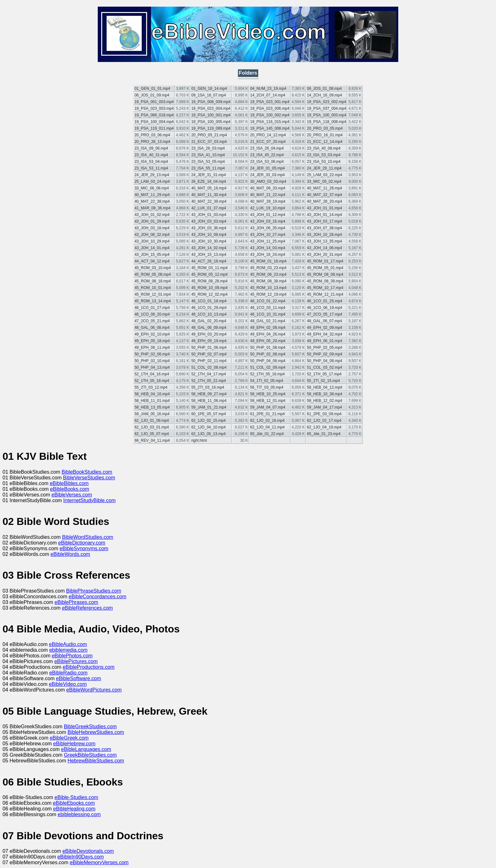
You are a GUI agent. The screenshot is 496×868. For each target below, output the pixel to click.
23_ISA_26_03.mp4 (208, 148)
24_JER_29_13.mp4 (152, 175)
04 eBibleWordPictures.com (34, 690)
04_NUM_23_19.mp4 (268, 89)
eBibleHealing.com (74, 809)
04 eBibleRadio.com (26, 673)
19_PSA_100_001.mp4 (211, 115)
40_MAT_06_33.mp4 (268, 188)
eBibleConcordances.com (97, 597)
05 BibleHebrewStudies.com (35, 732)
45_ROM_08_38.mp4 (268, 281)
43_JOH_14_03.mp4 (268, 248)
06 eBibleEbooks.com (28, 803)
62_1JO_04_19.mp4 (324, 427)
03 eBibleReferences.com (32, 608)
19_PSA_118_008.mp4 (326, 122)
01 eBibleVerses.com (27, 495)
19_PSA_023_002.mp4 (326, 102)
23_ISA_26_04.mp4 (267, 148)
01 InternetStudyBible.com (33, 500)
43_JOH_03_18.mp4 (152, 228)
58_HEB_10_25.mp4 (268, 394)
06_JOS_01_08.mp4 (324, 89)
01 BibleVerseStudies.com (33, 478)
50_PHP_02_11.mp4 (209, 361)
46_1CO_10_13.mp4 (209, 314)
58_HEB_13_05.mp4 (152, 407)
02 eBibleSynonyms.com (31, 548)
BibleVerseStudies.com (89, 478)
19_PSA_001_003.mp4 (154, 102)
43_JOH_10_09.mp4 (209, 235)
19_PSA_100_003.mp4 (326, 115)
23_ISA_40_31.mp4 (151, 155)
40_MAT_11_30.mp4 (209, 195)
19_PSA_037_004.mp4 (326, 108)
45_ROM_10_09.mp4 (210, 288)
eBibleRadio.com (68, 673)
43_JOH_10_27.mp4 (268, 235)
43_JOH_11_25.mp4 (268, 241)
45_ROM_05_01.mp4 (325, 268)
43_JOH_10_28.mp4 (324, 235)
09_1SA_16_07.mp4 (209, 95)
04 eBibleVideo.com (26, 684)
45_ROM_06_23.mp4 (268, 274)
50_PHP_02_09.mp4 (324, 354)
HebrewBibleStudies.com (96, 761)
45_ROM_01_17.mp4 (325, 261)
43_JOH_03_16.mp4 (268, 221)
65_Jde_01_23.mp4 (324, 434)
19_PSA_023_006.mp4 (270, 108)
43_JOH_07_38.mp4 (324, 228)
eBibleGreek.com (69, 738)
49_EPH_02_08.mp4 (268, 328)
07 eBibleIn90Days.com (30, 857)
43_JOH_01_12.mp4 (268, 215)
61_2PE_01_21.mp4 (267, 414)
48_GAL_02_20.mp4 (209, 321)
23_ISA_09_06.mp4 (151, 148)
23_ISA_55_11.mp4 (208, 168)
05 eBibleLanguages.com (32, 749)
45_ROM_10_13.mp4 (268, 288)
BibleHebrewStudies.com (96, 732)
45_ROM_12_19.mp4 (268, 294)
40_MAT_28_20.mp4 (324, 201)
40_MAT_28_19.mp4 (268, 201)
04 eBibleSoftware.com (29, 678)
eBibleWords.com (70, 554)
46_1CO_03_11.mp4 (268, 308)
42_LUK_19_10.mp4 (268, 208)
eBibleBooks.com (70, 489)
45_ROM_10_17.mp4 (325, 288)
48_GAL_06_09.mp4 (209, 328)
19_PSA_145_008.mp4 (270, 128)
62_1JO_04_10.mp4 (209, 427)
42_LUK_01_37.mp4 (209, 208)
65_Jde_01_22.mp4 (267, 434)
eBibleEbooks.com (74, 803)
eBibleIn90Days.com (81, 857)
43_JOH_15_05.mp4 (152, 255)
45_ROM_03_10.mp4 (153, 268)
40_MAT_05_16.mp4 (209, 188)
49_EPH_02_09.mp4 (324, 328)
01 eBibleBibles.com (26, 483)
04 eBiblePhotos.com (27, 656)
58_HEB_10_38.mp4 (324, 394)
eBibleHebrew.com (74, 744)
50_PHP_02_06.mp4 (152, 354)
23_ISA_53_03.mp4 (324, 155)
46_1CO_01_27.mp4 (152, 308)
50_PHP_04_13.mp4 (152, 367)
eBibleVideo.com (68, 684)
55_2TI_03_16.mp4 (208, 387)
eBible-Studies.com (77, 797)
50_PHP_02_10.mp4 (152, 361)
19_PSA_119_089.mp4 (211, 128)
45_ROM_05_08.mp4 (153, 274)
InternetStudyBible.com (89, 500)
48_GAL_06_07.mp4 (324, 321)
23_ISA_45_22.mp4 (267, 155)
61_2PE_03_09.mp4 (324, 414)
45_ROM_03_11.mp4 (210, 268)
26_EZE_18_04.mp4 (209, 182)
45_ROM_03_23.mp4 (268, 268)
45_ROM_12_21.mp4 (325, 294)
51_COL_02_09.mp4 (268, 367)
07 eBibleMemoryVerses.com (36, 862)
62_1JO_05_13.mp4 (209, 434)
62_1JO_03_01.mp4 (152, 427)
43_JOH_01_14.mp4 (324, 215)
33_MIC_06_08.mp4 (152, 188)
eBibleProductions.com (89, 667)
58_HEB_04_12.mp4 (324, 387)
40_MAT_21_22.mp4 (268, 195)
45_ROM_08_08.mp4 (325, 274)
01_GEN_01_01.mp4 (152, 89)
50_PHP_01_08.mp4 (268, 348)
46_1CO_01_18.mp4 (209, 301)
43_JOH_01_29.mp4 (152, 221)
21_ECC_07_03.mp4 (209, 142)
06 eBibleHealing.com (28, 809)
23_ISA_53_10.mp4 (324, 162)
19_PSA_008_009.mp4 (211, 102)
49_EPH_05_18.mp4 (152, 341)
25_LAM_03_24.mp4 (152, 182)
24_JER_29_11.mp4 (324, 168)
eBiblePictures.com (76, 661)
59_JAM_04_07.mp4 (268, 407)
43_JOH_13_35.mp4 (324, 241)
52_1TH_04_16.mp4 (152, 374)
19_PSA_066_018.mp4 (154, 115)
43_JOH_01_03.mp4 (209, 215)
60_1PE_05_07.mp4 (209, 414)
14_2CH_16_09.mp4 (324, 95)
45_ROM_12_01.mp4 (153, 294)
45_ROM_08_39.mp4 (325, 281)
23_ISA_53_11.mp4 (151, 168)
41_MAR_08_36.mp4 (152, 208)
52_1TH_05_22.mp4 (209, 381)
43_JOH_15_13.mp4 (209, 255)
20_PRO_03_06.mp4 (152, 135)
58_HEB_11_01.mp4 (152, 401)
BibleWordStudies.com (88, 537)
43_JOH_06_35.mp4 (268, 228)
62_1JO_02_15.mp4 (209, 421)
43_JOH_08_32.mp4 (152, 235)
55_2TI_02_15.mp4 (323, 381)
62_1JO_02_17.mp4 (324, 421)
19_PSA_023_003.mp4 (154, 108)
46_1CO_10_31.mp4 (268, 314)
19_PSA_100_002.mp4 (270, 115)
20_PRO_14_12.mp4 (268, 135)
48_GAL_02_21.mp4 (268, 321)
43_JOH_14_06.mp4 (324, 248)
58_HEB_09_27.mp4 (209, 394)
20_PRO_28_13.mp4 (152, 142)
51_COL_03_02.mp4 (324, 367)
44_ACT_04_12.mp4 (152, 261)
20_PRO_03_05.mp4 (325, 128)
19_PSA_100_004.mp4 (154, 122)
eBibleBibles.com (69, 483)
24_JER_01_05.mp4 (267, 168)
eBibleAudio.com (68, 644)
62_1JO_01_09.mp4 (152, 421)
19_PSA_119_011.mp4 (154, 128)
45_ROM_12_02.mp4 (210, 294)
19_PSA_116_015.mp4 (270, 122)
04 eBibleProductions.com (33, 667)
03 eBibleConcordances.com (36, 597)
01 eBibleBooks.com (26, 489)
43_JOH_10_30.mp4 (209, 241)
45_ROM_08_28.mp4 (210, 281)
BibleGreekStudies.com (90, 726)
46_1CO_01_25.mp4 (324, 301)
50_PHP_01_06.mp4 (209, 348)
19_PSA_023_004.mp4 (211, 108)
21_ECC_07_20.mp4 (268, 142)
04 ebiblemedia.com (26, 650)
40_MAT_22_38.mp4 (152, 201)
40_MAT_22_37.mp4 (324, 195)
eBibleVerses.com (72, 495)
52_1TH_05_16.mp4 (267, 374)
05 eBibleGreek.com (26, 738)
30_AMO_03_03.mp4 (268, 182)
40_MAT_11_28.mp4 (324, 188)
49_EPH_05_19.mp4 (209, 341)
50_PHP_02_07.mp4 (209, 354)
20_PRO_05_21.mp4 (209, 135)
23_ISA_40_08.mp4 (324, 148)
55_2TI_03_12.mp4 (151, 387)
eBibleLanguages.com (86, 749)
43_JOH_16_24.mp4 (268, 255)
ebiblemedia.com (68, 650)
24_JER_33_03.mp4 (267, 175)
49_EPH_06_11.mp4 (152, 348)
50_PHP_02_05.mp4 (324, 348)
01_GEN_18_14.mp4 (209, 89)
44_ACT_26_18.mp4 (209, 261)
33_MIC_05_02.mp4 (324, 182)
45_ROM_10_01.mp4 (153, 288)
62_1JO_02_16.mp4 (267, 421)
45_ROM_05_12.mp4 (210, 274)
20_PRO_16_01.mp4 (325, 135)
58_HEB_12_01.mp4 (268, 401)
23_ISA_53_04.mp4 (151, 162)
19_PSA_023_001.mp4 (270, 102)
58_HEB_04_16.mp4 (152, 394)
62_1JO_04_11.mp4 (267, 427)
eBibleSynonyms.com (84, 548)
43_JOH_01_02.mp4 (152, 215)
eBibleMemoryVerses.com (99, 862)
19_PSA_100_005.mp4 (211, 122)
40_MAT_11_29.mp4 (152, 195)
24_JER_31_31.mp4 (209, 175)
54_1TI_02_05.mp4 (267, 381)
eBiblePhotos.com (72, 656)
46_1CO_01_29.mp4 (209, 308)
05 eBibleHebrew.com (28, 744)
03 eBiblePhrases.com (29, 602)
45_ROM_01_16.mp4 (268, 261)
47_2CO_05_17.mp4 (324, 314)
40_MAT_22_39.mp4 (209, 201)
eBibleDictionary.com (82, 543)
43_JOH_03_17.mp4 (324, 221)
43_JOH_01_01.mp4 (324, 208)
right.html (199, 440)
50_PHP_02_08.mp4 (268, 354)
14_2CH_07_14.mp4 (268, 95)
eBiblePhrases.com (77, 602)
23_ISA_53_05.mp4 (208, 162)
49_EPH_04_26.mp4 (268, 334)
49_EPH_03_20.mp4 (209, 334)
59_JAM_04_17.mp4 (324, 407)
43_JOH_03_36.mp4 (209, 228)
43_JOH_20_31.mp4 (324, 255)
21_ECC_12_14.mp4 (325, 142)
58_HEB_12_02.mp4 (324, 401)
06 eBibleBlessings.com (30, 814)
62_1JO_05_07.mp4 (152, 434)
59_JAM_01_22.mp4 (209, 407)
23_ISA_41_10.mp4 (208, 155)
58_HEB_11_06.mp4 (209, 401)
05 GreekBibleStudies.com (33, 755)
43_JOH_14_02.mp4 (209, 248)
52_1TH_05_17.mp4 (324, 374)
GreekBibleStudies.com (90, 755)
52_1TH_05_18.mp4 (152, 381)
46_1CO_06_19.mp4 (324, 308)
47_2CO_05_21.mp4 (152, 321)
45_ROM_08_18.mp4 (153, 281)
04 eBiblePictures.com (28, 661)
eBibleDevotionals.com (88, 851)
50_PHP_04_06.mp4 (268, 361)
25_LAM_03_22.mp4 (324, 175)
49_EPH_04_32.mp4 (324, 334)
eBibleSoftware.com (78, 678)
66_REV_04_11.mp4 (152, 440)
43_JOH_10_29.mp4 (152, 241)
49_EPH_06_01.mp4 (324, 341)
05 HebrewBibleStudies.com (35, 761)
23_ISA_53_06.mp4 (267, 162)
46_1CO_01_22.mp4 (268, 301)
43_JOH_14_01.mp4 (152, 248)
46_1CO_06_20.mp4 (152, 314)
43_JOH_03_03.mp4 (209, 221)
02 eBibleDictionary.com (30, 543)
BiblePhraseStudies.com (94, 591)
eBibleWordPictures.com (94, 690)
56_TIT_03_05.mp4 (267, 387)
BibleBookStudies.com (87, 472)
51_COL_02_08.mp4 (209, 367)
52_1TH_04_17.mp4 (209, 374)
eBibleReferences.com (87, 608)
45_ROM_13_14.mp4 (153, 301)
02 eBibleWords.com (27, 554)
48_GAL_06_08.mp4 (152, 328)
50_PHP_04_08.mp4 (324, 361)
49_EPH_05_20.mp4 (268, 341)
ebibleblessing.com (79, 814)
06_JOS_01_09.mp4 (152, 95)
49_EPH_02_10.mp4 (152, 334)
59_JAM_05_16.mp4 (152, 414)
